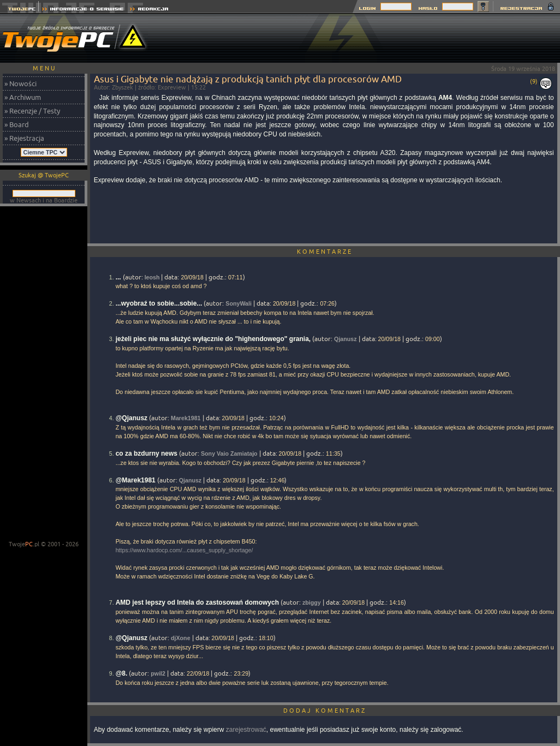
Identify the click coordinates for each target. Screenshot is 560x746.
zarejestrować (246, 730)
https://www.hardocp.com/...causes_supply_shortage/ (184, 550)
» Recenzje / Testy (32, 111)
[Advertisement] (44, 374)
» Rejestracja (24, 138)
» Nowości (20, 83)
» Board (17, 124)
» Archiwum (23, 97)
